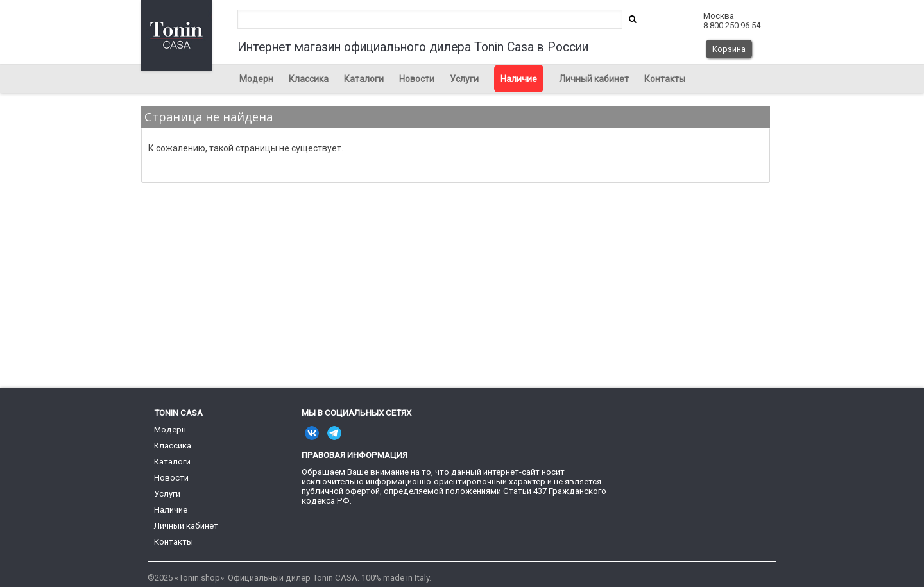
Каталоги (364, 79)
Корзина (729, 49)
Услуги (464, 79)
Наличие (519, 79)
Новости (417, 79)
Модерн (256, 79)
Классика (309, 79)
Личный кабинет (594, 79)
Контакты (665, 79)
